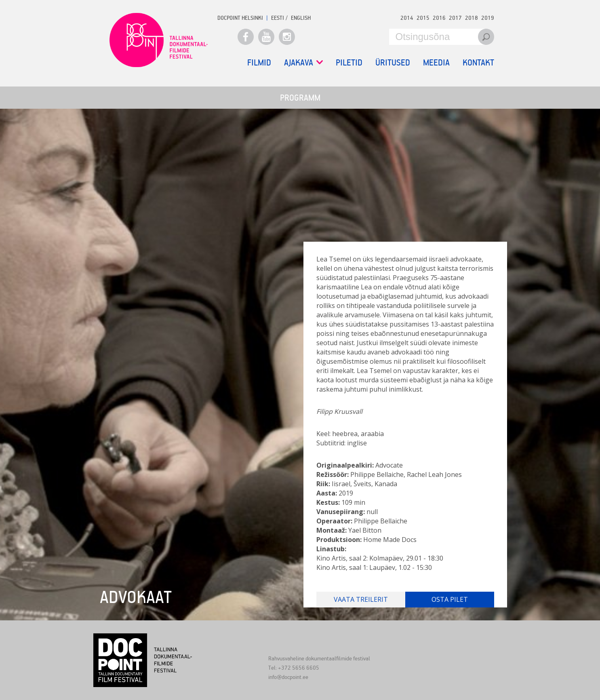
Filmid (259, 62)
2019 (488, 18)
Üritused (393, 62)
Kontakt (478, 62)
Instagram (287, 37)
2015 (423, 18)
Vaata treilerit (361, 599)
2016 (439, 18)
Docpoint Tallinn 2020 (159, 40)
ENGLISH (301, 18)
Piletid (349, 62)
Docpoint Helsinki (240, 18)
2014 (407, 18)
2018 (472, 18)
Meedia (436, 62)
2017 (455, 18)
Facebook (246, 37)
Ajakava (303, 62)
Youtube (266, 37)
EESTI (278, 18)
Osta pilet (450, 599)
